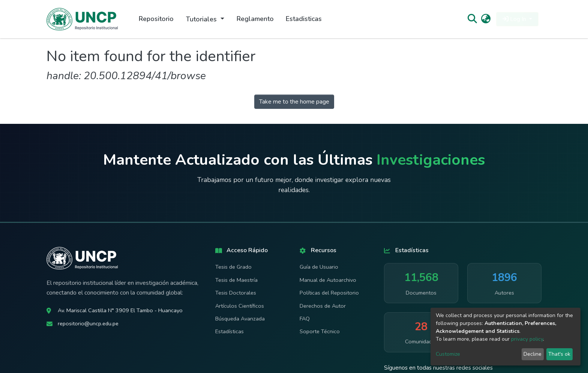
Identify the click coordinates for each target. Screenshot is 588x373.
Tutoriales (202, 19)
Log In (515, 19)
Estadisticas (304, 19)
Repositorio (156, 19)
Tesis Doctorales (236, 293)
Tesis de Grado (233, 267)
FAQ (305, 319)
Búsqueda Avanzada (240, 319)
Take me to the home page (294, 102)
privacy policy (527, 339)
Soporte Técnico (320, 331)
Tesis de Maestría (236, 280)
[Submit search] (472, 19)
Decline (532, 354)
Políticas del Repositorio (329, 293)
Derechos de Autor (323, 306)
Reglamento (255, 19)
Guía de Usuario (319, 267)
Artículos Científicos (240, 306)
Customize (448, 354)
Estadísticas (229, 331)
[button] (486, 19)
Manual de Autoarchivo (328, 280)
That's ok (559, 354)
